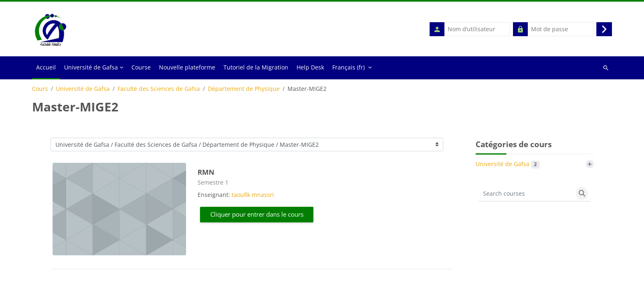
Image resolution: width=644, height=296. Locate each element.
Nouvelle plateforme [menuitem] (187, 68)
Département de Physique (244, 89)
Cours (40, 89)
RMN (206, 172)
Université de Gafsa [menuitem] (91, 68)
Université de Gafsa (83, 89)
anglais (210, 288)
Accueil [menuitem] (46, 68)
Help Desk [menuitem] (310, 68)
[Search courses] (526, 194)
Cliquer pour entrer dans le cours (257, 215)
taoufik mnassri (253, 195)
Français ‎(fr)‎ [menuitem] (348, 68)
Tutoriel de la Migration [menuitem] (256, 68)
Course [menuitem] (141, 68)
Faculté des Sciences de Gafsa (159, 89)
